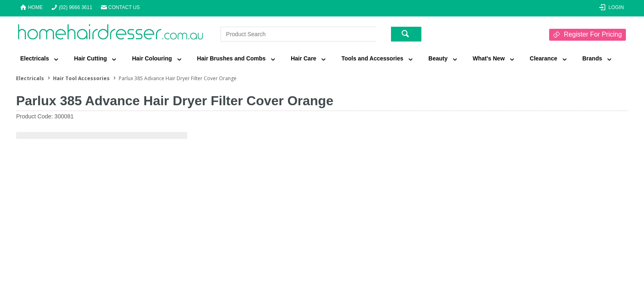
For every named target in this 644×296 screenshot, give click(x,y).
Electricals (34, 58)
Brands (592, 58)
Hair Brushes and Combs (231, 58)
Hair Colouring (152, 58)
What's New (489, 58)
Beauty (438, 58)
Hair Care (304, 58)
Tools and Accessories (372, 58)
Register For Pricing (593, 34)
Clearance (544, 58)
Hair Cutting (90, 58)
